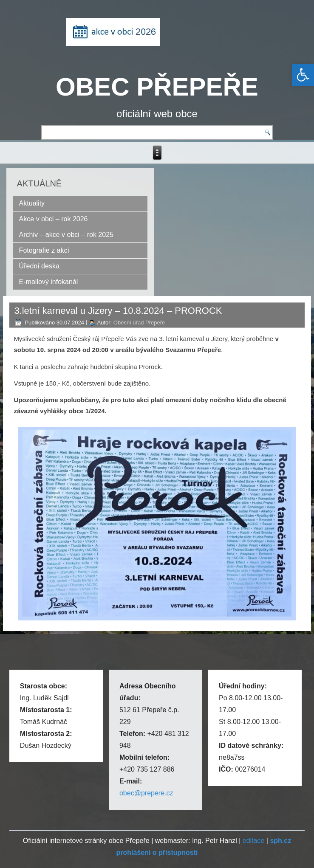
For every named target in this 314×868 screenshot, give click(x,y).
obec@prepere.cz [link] (146, 793)
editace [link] (254, 841)
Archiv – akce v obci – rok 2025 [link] (66, 235)
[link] (303, 75)
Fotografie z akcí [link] (44, 250)
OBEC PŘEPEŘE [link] (157, 87)
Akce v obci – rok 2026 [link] (54, 219)
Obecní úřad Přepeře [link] (139, 323)
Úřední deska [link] (39, 266)
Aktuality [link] (32, 203)
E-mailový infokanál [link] (49, 282)
